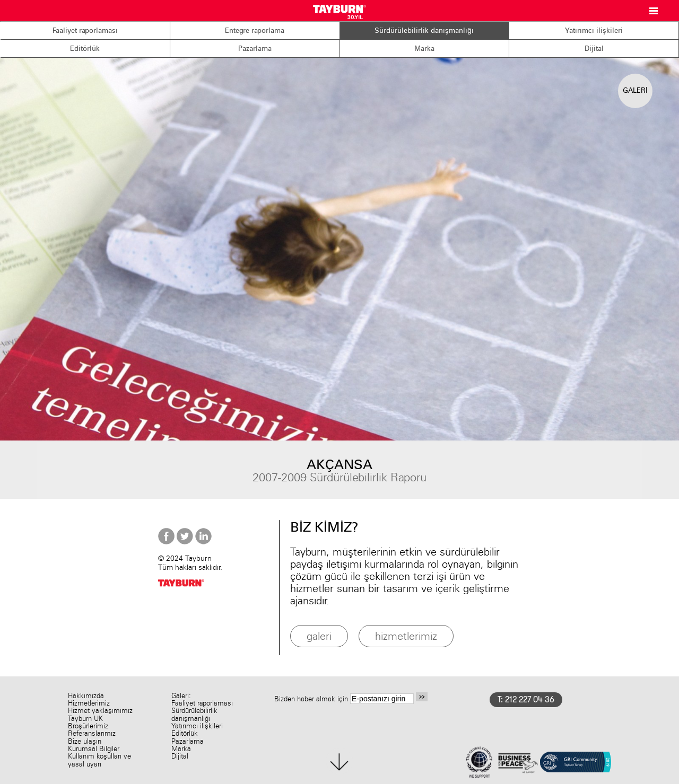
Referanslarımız (92, 733)
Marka (424, 48)
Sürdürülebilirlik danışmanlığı (424, 30)
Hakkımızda (86, 696)
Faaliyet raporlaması (85, 30)
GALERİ (635, 90)
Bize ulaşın (85, 741)
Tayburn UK (85, 719)
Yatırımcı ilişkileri (594, 30)
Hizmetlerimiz (89, 703)
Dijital (594, 48)
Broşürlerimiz (88, 726)
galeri (319, 636)
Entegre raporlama (255, 30)
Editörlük (85, 48)
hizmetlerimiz (406, 636)
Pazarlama (255, 48)
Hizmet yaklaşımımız (100, 711)
